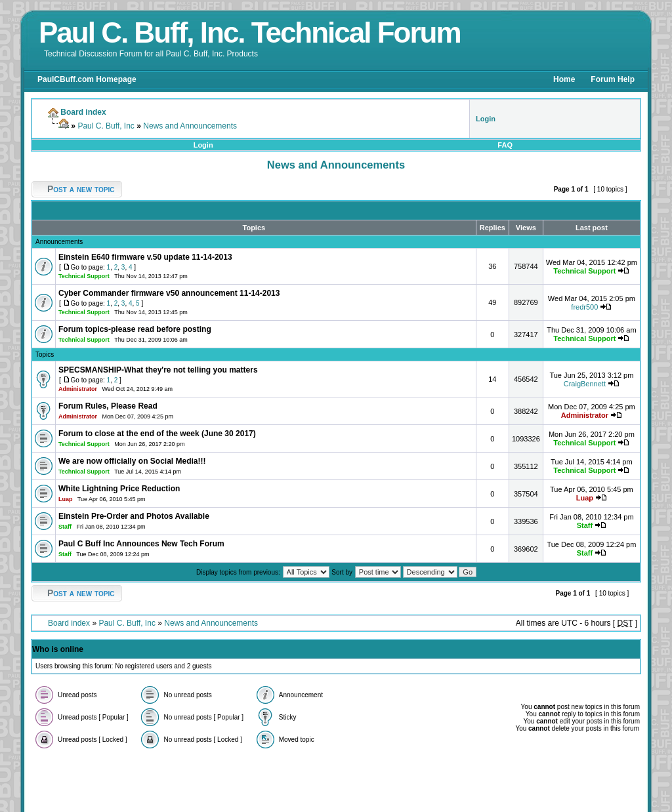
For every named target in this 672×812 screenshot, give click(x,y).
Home (564, 79)
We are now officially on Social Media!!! (132, 461)
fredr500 (584, 307)
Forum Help (613, 79)
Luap (66, 499)
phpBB (258, 780)
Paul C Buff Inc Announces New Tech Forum (141, 544)
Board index (69, 623)
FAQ (505, 145)
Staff (65, 527)
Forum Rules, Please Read (108, 406)
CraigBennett (585, 384)
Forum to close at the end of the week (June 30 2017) (157, 434)
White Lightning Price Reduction (119, 489)
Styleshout (448, 780)
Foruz (421, 780)
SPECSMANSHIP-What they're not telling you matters (158, 370)
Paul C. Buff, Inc (106, 126)
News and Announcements (190, 126)
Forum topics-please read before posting (135, 329)
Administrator (78, 389)
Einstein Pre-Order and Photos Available (134, 516)
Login (203, 145)
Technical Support (84, 276)
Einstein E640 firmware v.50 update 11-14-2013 (145, 257)
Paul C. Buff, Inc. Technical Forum (250, 32)
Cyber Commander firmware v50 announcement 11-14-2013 (169, 293)
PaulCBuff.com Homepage (87, 79)
